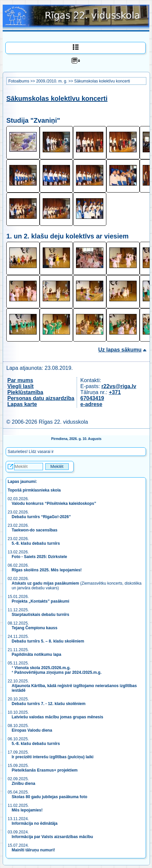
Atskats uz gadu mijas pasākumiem (45, 583)
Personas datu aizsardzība (41, 398)
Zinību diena (23, 784)
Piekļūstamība (25, 392)
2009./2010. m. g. (51, 81)
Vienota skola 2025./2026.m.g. (42, 668)
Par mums (20, 380)
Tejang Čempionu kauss (34, 628)
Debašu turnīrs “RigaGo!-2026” (41, 517)
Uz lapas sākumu (120, 350)
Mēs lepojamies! (27, 810)
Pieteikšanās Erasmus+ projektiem (45, 770)
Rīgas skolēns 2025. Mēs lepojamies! (47, 570)
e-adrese (91, 404)
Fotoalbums (19, 81)
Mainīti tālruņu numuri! (33, 850)
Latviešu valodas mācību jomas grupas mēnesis (57, 717)
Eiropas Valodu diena (32, 730)
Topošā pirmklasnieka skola (34, 490)
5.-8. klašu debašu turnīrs (36, 543)
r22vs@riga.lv (119, 386)
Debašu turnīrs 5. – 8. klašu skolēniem (48, 641)
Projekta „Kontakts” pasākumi (40, 601)
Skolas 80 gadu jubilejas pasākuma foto (49, 797)
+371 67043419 (100, 395)
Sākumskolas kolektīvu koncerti (102, 81)
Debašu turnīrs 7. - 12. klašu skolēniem (48, 704)
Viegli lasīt (20, 386)
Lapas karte (22, 404)
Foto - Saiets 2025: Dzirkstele (39, 557)
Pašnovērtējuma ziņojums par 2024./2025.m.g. (58, 672)
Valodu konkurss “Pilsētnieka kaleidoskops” (54, 504)
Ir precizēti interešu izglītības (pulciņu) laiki (52, 757)
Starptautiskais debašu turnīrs (41, 615)
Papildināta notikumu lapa (36, 654)
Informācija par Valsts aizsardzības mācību (52, 837)
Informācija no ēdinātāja (34, 823)
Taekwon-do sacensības (34, 530)
